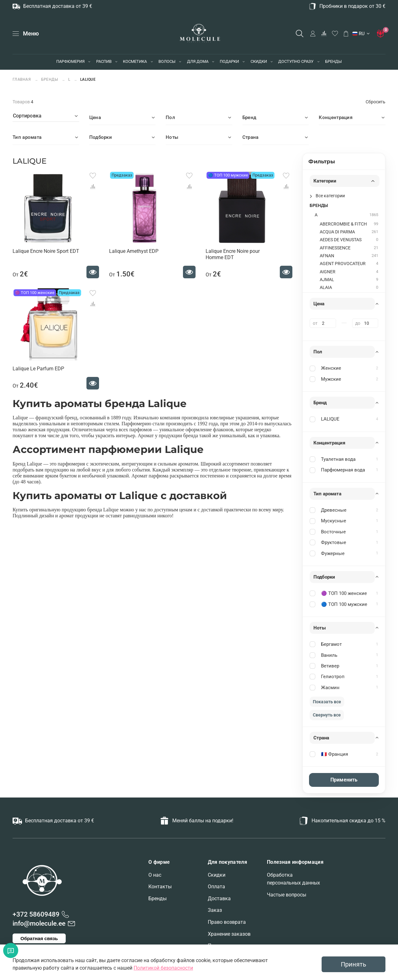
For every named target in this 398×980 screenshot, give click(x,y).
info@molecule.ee (39, 923)
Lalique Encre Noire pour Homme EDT (233, 254)
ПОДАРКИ (229, 61)
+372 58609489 (36, 914)
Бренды (158, 898)
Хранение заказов (229, 934)
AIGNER (328, 272)
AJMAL (327, 280)
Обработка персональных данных (293, 879)
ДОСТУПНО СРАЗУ (296, 61)
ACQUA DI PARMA (337, 232)
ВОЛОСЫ (167, 61)
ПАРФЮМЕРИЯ (70, 61)
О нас (155, 875)
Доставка (219, 898)
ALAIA (326, 288)
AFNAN (327, 256)
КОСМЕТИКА (135, 61)
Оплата (216, 887)
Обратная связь (39, 938)
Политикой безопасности (163, 968)
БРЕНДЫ (333, 61)
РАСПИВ (104, 61)
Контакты (160, 887)
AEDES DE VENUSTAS (341, 240)
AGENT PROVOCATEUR (343, 264)
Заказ (215, 910)
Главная (22, 79)
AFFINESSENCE (335, 248)
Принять (354, 964)
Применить (344, 780)
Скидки (217, 875)
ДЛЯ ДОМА (198, 61)
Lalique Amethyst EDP (134, 251)
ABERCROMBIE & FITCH (343, 224)
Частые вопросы (287, 895)
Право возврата (227, 922)
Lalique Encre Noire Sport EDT (46, 251)
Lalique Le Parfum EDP (38, 369)
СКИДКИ (259, 61)
